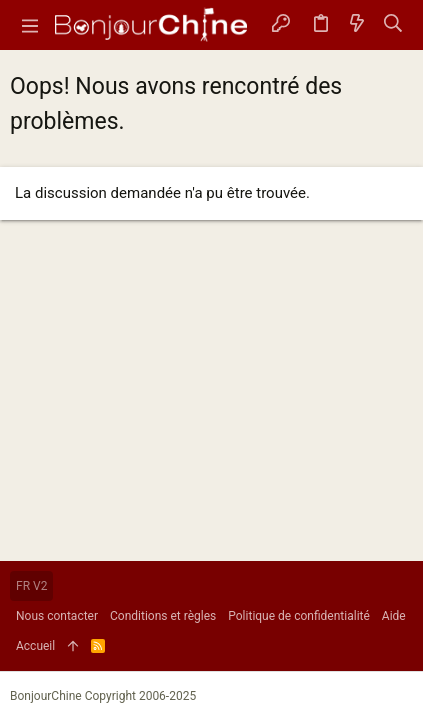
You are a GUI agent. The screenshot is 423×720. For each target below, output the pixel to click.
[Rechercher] (393, 25)
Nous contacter (57, 616)
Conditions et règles (163, 616)
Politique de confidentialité (299, 616)
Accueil (35, 646)
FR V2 (31, 586)
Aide (394, 616)
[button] (30, 25)
